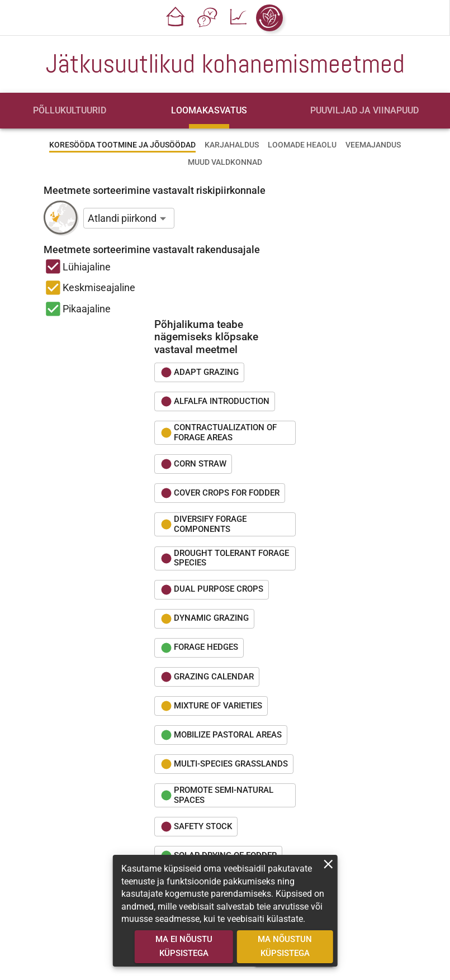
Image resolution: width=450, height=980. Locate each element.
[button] (176, 18)
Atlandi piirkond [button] (122, 218)
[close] (328, 864)
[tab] (70, 111)
